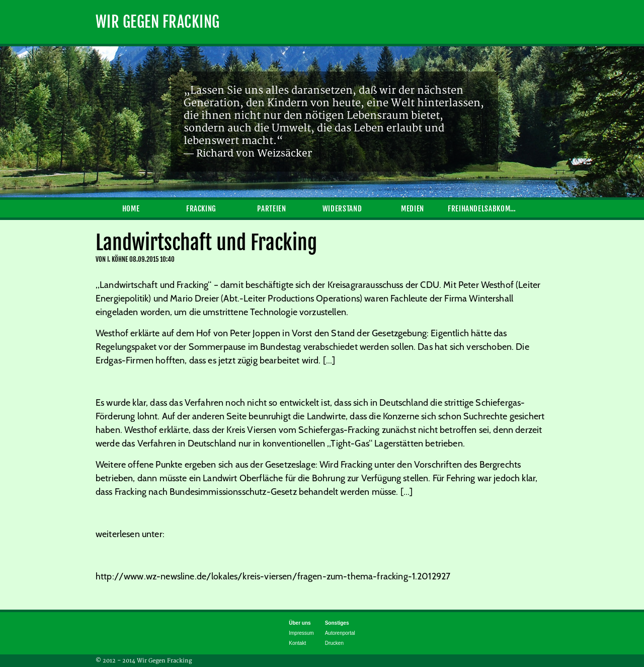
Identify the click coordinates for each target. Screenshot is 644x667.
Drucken (334, 643)
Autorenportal (340, 633)
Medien (413, 209)
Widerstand (342, 209)
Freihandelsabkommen (483, 209)
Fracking (201, 209)
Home (131, 209)
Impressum (301, 633)
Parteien (271, 209)
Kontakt (297, 643)
